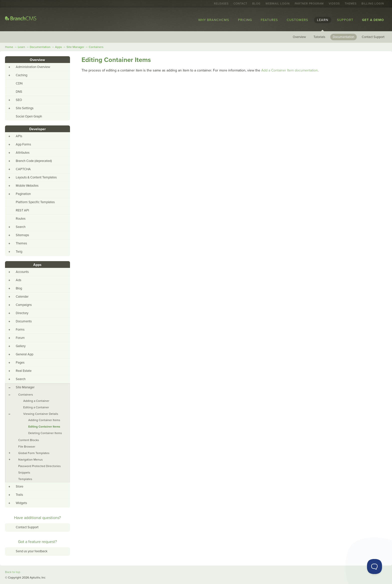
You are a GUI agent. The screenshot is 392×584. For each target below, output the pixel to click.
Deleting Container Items (45, 433)
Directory (22, 313)
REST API (22, 210)
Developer (37, 129)
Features (269, 20)
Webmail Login (278, 4)
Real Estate (24, 371)
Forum (20, 338)
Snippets (24, 473)
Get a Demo (373, 20)
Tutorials (319, 37)
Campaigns (24, 305)
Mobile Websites (27, 186)
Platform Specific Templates (35, 202)
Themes (351, 4)
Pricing (245, 20)
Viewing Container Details (41, 414)
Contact (240, 4)
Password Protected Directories (39, 466)
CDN (19, 83)
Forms (20, 330)
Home (9, 47)
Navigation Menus (30, 460)
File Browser (27, 447)
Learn (323, 20)
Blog (256, 4)
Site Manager (75, 47)
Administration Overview (33, 67)
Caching (21, 75)
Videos (334, 4)
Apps (58, 47)
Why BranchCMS (214, 20)
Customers (297, 20)
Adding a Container (36, 401)
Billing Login (373, 4)
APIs (19, 136)
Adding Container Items (44, 420)
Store (19, 487)
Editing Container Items (44, 427)
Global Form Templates (34, 453)
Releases (221, 4)
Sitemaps (22, 235)
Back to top (13, 572)
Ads (18, 280)
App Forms (23, 144)
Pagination (23, 194)
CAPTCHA (23, 169)
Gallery (21, 346)
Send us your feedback (32, 551)
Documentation (343, 37)
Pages (20, 363)
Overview (299, 37)
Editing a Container (36, 407)
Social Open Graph (29, 116)
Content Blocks (29, 440)
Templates (25, 479)
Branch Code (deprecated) (34, 161)
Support (345, 20)
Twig (19, 252)
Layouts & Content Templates (36, 177)
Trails (19, 495)
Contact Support (373, 37)
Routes (21, 219)
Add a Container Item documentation (289, 70)
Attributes (23, 153)
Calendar (22, 297)
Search (21, 227)
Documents (24, 321)
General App (24, 354)
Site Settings (25, 108)
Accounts (22, 272)
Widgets (21, 503)
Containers (96, 47)
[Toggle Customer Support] (374, 567)
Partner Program (309, 4)
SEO (19, 100)
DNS (19, 92)
